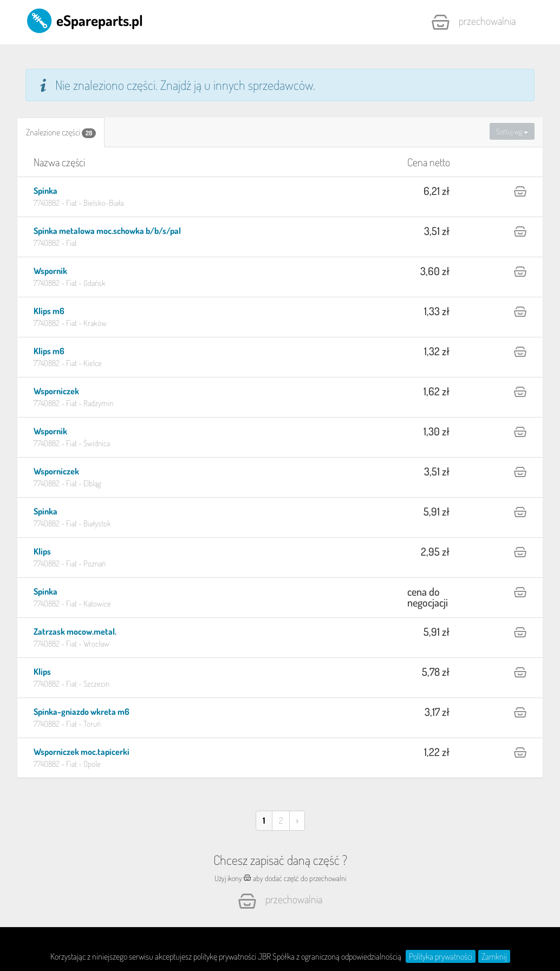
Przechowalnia (473, 22)
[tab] (61, 132)
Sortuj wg (512, 131)
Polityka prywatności (441, 956)
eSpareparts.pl (84, 20)
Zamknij (494, 956)
